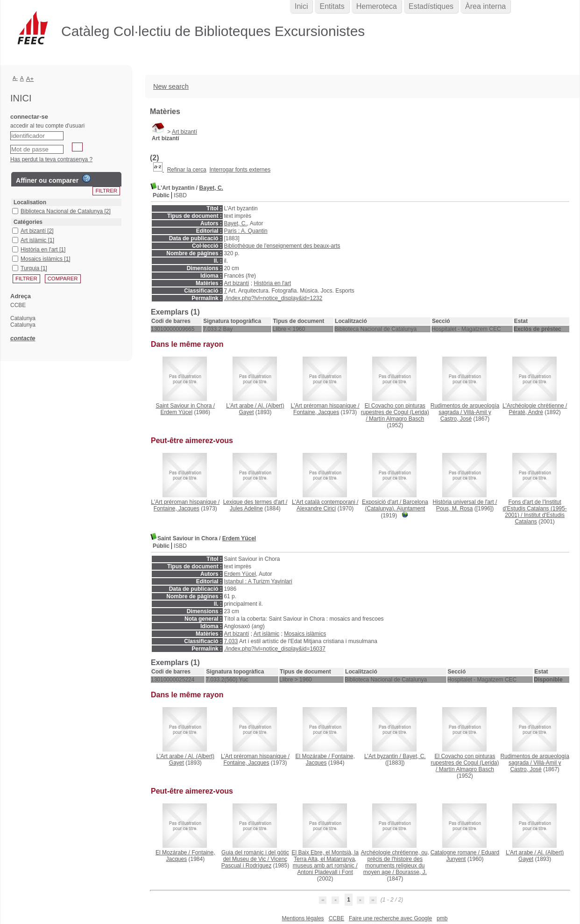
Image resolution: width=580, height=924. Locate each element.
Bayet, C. (211, 188)
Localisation (30, 202)
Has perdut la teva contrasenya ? (51, 159)
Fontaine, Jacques (316, 412)
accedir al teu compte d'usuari (47, 126)
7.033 (231, 641)
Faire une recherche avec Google (390, 918)
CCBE (336, 918)
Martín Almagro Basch (396, 419)
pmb (442, 918)
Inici (301, 6)
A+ (30, 79)
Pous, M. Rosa (455, 509)
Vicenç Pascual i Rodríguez (255, 862)
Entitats (332, 6)
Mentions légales (303, 918)
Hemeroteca (377, 6)
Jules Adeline (246, 509)
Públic (161, 195)
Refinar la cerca (187, 170)
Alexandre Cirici (316, 509)
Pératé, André (526, 412)
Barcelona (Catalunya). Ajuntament (396, 505)
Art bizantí (184, 132)
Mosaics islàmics (305, 634)
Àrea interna (485, 6)
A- (15, 78)
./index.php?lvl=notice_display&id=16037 (275, 649)
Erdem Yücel (177, 412)
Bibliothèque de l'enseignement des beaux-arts (282, 246)
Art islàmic (266, 634)
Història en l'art (272, 283)
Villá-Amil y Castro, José (466, 415)
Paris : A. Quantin (245, 231)
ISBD (180, 195)
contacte (23, 338)
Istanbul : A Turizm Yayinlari (258, 581)
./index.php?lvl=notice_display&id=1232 (273, 298)
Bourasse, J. (411, 872)
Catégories (28, 222)
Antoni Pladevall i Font (325, 872)
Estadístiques (431, 6)
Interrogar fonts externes (240, 170)
